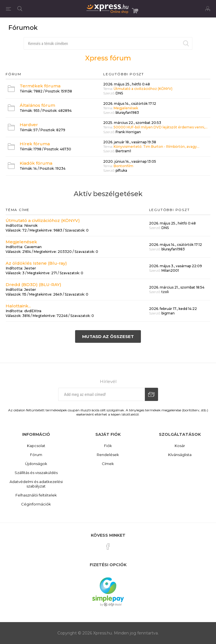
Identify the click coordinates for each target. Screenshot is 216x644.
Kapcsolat (36, 446)
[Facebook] (108, 547)
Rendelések (108, 455)
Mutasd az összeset (108, 336)
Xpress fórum (108, 58)
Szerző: (109, 93)
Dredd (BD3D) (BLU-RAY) (33, 284)
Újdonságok (36, 464)
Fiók (108, 446)
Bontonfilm (123, 166)
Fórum (36, 455)
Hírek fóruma (35, 144)
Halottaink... (18, 306)
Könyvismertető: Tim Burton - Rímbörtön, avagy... (157, 147)
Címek (108, 464)
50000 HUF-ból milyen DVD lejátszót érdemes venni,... (161, 127)
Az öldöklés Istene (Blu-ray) (36, 263)
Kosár (180, 446)
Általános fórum (37, 105)
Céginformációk (36, 504)
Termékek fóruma (40, 86)
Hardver (29, 125)
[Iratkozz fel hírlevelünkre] (102, 394)
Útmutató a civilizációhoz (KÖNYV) (143, 89)
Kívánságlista (180, 455)
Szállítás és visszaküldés (36, 473)
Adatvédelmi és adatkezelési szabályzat (36, 484)
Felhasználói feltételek (36, 495)
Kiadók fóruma (36, 163)
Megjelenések (126, 108)
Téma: (108, 89)
